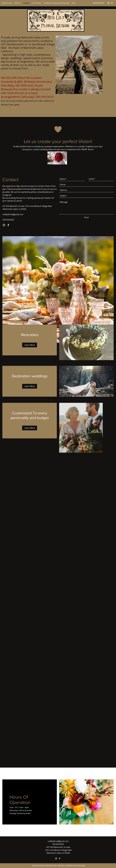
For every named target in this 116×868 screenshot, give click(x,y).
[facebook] (112, 3)
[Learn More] (30, 345)
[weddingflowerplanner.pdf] (57, 160)
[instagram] (108, 3)
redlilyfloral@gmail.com (13, 214)
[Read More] (58, 316)
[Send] (86, 217)
